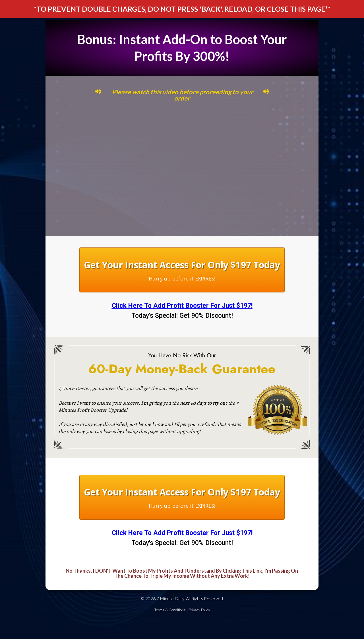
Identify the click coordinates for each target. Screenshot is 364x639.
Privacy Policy (199, 610)
